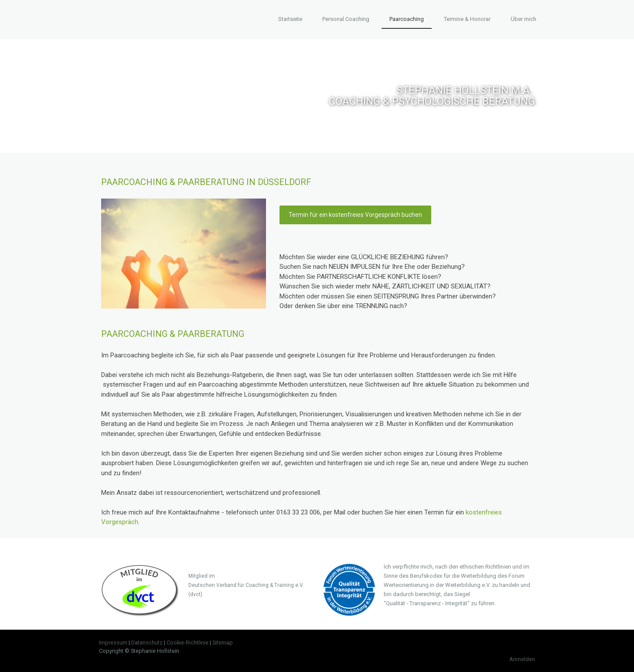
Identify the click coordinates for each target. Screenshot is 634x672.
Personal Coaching (346, 19)
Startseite (290, 19)
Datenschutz (147, 643)
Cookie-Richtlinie (187, 643)
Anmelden (522, 659)
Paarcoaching (407, 19)
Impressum (113, 643)
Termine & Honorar (467, 19)
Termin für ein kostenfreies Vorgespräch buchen (355, 215)
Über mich (523, 19)
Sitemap (223, 643)
